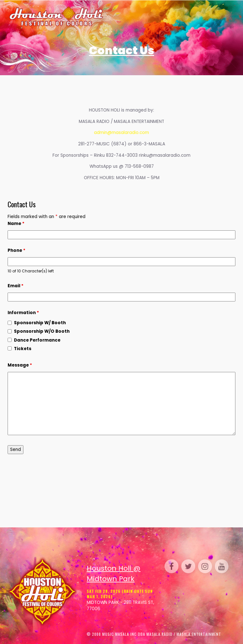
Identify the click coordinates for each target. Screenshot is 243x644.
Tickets (128, 17)
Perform (200, 17)
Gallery (166, 17)
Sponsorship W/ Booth (40, 323)
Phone (16, 250)
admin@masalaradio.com (121, 133)
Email (16, 286)
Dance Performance (37, 340)
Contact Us (165, 29)
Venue (184, 17)
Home (113, 17)
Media (136, 29)
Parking (218, 17)
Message (20, 365)
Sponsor (118, 29)
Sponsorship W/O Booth (42, 331)
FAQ (148, 29)
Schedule (146, 17)
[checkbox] (10, 323)
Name (16, 224)
